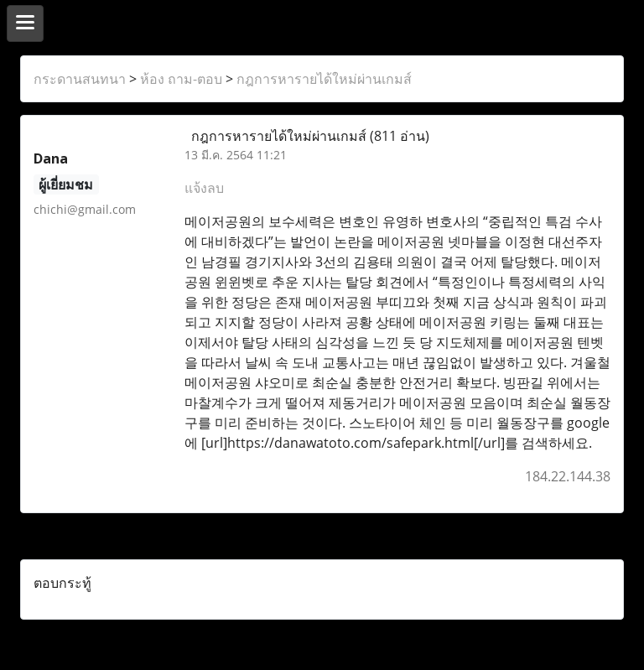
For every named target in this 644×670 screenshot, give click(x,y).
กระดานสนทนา (80, 79)
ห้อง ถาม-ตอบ (181, 79)
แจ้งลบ (204, 188)
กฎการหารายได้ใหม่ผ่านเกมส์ (324, 79)
